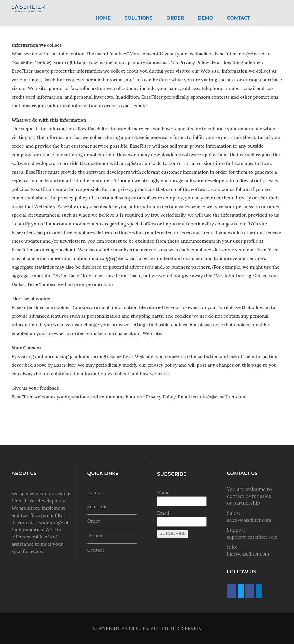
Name (163, 493)
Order (175, 18)
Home (94, 492)
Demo (206, 18)
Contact (238, 18)
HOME (103, 18)
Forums (95, 536)
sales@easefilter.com (249, 520)
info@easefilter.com (248, 554)
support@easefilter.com (252, 537)
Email (163, 513)
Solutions (138, 18)
